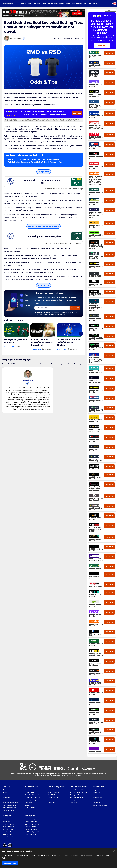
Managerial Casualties (77, 797)
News (44, 4)
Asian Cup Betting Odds (32, 800)
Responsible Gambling (9, 805)
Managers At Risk (75, 795)
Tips (29, 4)
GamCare (79, 774)
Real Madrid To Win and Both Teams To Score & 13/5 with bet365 (33, 160)
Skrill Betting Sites (7, 834)
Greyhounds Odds (53, 792)
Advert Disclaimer (110, 11)
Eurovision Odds (98, 797)
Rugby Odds (51, 803)
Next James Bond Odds (100, 805)
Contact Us (6, 795)
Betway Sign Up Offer (31, 834)
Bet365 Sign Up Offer (31, 822)
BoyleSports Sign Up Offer (32, 832)
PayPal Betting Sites (8, 827)
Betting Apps (6, 822)
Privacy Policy (6, 797)
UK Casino (93, 4)
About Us (5, 790)
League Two (29, 805)
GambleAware (87, 774)
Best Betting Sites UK (8, 819)
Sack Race (70, 4)
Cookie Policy (6, 800)
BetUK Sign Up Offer (31, 827)
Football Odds (52, 790)
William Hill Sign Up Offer (32, 824)
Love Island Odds (98, 795)
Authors (5, 792)
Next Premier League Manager (79, 792)
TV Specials (96, 790)
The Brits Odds (97, 803)
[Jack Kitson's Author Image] (28, 375)
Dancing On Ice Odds (99, 800)
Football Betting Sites (9, 837)
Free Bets (36, 4)
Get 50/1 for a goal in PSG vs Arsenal (16, 341)
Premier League (29, 790)
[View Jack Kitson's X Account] (24, 38)
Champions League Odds (33, 797)
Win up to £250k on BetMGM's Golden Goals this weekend (41, 342)
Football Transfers (30, 808)
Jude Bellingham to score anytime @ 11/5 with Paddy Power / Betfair (35, 162)
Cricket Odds (51, 795)
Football (23, 4)
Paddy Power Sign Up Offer (33, 819)
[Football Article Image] (16, 330)
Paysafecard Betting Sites (10, 832)
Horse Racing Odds (53, 797)
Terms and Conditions (9, 808)
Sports (62, 4)
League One (29, 803)
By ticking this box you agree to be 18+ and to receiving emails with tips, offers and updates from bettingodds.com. (56, 313)
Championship (30, 792)
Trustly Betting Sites (8, 824)
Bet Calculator (82, 4)
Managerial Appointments (78, 800)
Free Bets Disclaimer (8, 810)
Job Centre (73, 803)
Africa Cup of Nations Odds (33, 795)
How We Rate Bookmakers (10, 803)
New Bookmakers (8, 829)
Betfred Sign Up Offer (31, 829)
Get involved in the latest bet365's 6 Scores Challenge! (68, 342)
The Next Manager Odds (77, 790)
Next (81, 334)
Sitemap (5, 813)
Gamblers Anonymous (99, 774)
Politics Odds (97, 792)
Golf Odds (51, 800)
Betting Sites (53, 4)
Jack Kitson (17, 38)
